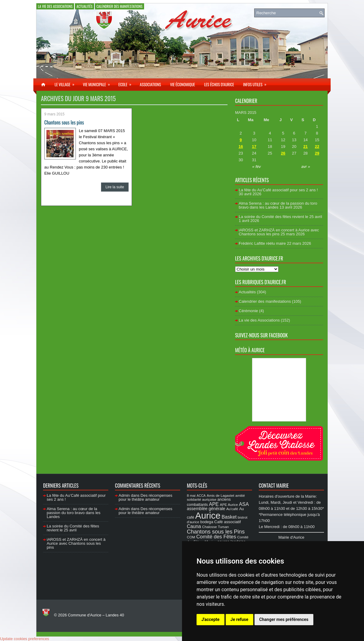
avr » (306, 167)
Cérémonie (248, 311)
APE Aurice (229, 505)
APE (214, 504)
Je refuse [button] (239, 619)
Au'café (232, 509)
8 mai (191, 495)
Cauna (194, 526)
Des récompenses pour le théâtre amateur (145, 497)
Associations (150, 84)
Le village (66, 83)
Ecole (127, 83)
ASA (244, 504)
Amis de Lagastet (221, 495)
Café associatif (227, 522)
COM (191, 537)
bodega (207, 522)
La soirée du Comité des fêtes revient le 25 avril (280, 217)
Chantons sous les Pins (216, 532)
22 (317, 147)
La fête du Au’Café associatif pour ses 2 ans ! (278, 190)
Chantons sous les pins (64, 122)
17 (254, 147)
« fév (257, 167)
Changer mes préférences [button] (284, 619)
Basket (229, 517)
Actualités (84, 6)
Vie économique (183, 84)
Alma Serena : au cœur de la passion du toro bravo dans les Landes (278, 205)
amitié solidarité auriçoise (216, 497)
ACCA (201, 496)
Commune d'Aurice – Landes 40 (96, 615)
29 (317, 153)
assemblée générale (206, 509)
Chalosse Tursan (215, 527)
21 (305, 147)
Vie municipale (98, 83)
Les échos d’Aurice (219, 84)
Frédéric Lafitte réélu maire (262, 243)
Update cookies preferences (25, 639)
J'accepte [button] (211, 619)
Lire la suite (115, 187)
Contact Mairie (274, 486)
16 (241, 147)
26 (283, 153)
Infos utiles (257, 83)
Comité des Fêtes (216, 537)
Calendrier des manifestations (120, 6)
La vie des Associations (55, 6)
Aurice (208, 515)
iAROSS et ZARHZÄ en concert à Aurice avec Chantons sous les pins (279, 232)
